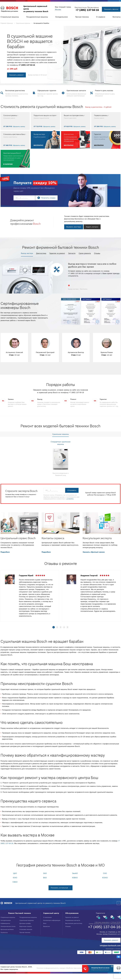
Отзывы (97, 253)
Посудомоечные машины (37, 17)
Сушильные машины (27, 920)
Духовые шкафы (25, 923)
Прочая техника (82, 17)
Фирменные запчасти (73, 920)
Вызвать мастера (74, 227)
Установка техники (26, 929)
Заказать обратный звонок (94, 552)
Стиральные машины (10, 17)
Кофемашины (5, 923)
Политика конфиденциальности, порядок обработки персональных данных (63, 968)
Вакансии (47, 926)
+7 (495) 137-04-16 (87, 10)
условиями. (70, 499)
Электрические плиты (8, 926)
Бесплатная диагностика (74, 923)
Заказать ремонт (16, 75)
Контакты (117, 17)
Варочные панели (26, 926)
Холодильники (62, 17)
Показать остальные (59, 888)
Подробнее (5, 552)
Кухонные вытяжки (7, 929)
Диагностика (41, 253)
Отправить (72, 490)
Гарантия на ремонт (57, 253)
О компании (47, 917)
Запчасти (72, 253)
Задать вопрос (92, 227)
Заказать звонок (111, 9)
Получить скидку (48, 198)
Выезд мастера (27, 253)
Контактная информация (52, 920)
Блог (45, 923)
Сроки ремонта (85, 253)
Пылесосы (4, 932)
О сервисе (101, 17)
